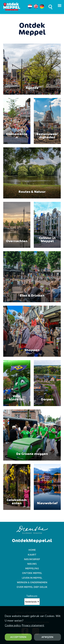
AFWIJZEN (47, 637)
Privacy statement (33, 625)
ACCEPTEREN (18, 637)
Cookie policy (13, 625)
